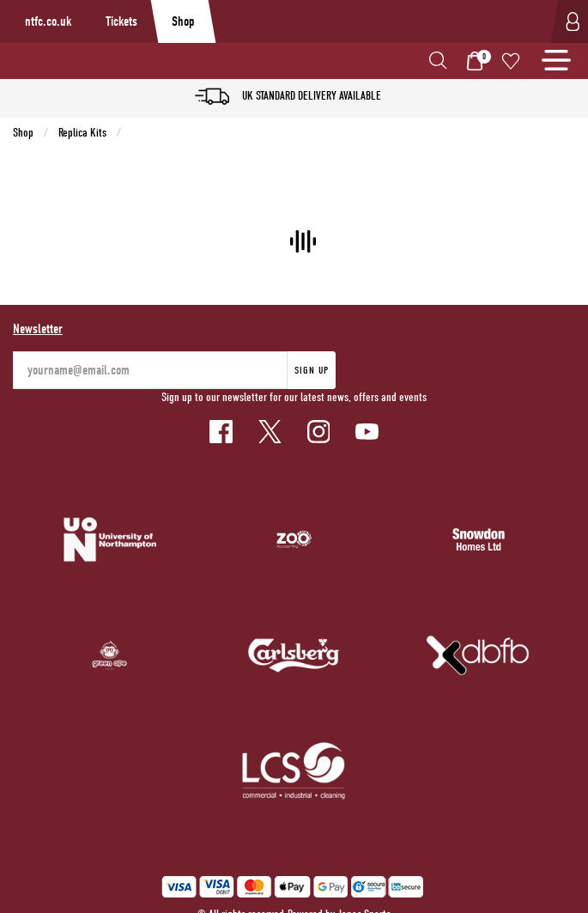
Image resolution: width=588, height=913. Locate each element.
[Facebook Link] (221, 432)
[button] (439, 61)
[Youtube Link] (367, 432)
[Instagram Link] (319, 432)
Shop (183, 21)
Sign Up (312, 370)
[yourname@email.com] (150, 370)
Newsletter (38, 329)
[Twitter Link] (270, 432)
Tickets (121, 21)
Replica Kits (82, 133)
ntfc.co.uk (48, 21)
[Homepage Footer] (110, 539)
